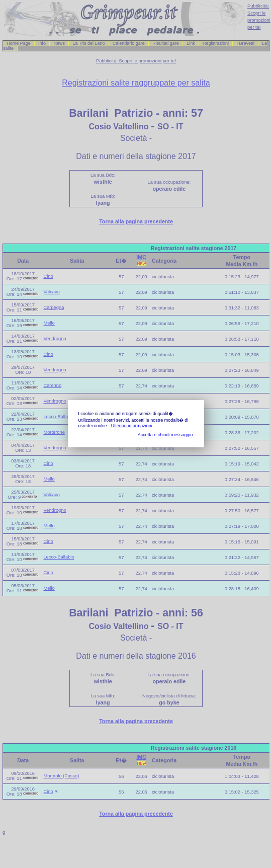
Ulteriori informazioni (132, 426)
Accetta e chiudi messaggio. (166, 435)
